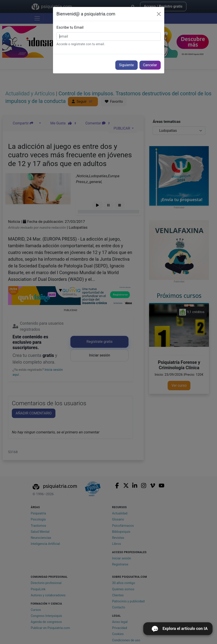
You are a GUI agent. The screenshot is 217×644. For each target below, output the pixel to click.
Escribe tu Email (70, 27)
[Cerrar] (159, 14)
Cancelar (150, 65)
